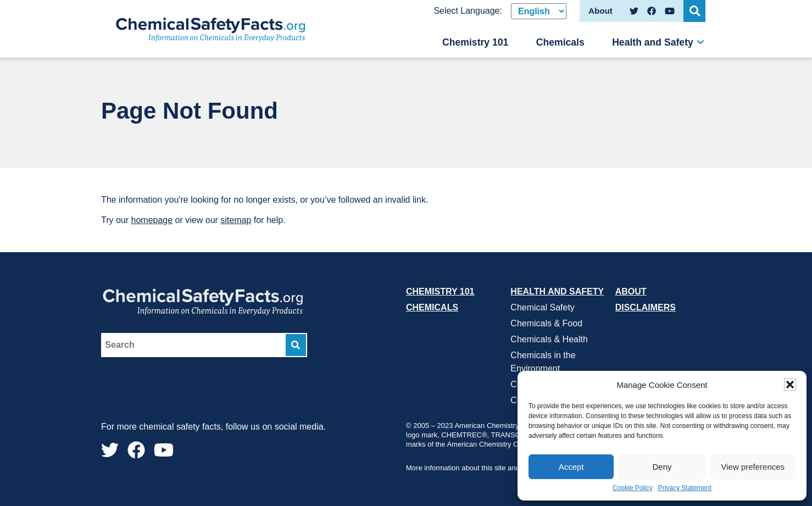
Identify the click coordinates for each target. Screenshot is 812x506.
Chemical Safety (543, 307)
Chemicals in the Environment (543, 362)
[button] (790, 385)
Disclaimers (646, 307)
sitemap (236, 220)
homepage (152, 220)
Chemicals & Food (546, 323)
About (631, 291)
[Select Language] (539, 11)
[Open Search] (694, 11)
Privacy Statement (685, 488)
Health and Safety (653, 42)
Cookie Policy (633, 488)
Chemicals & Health (549, 339)
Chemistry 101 (475, 42)
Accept (571, 467)
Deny (662, 467)
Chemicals (560, 42)
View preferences (753, 467)
